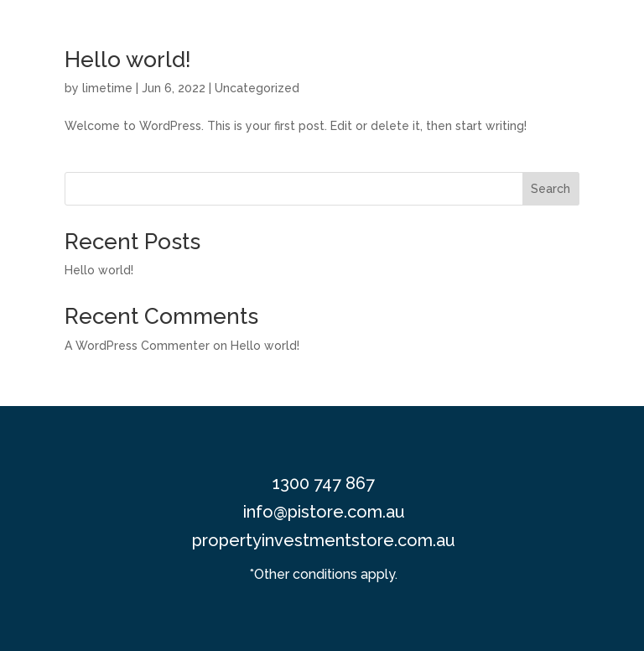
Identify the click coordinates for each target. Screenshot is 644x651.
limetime (107, 88)
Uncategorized (257, 88)
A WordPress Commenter (137, 346)
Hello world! (128, 60)
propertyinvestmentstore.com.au (324, 540)
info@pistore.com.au (324, 512)
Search (551, 189)
